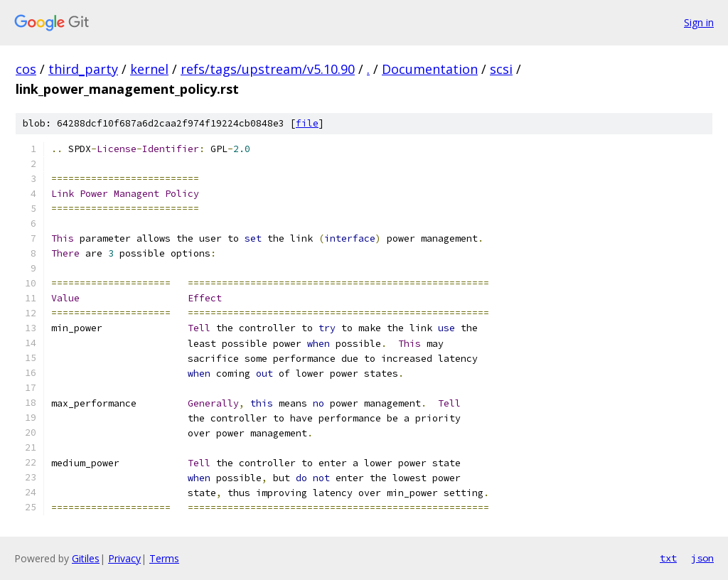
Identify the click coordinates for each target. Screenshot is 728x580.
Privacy (124, 558)
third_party (83, 69)
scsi (501, 69)
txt (668, 558)
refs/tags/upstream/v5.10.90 (268, 69)
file (307, 123)
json (702, 558)
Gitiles (86, 558)
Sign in (699, 22)
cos (26, 69)
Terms (164, 558)
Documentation (430, 69)
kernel (149, 69)
